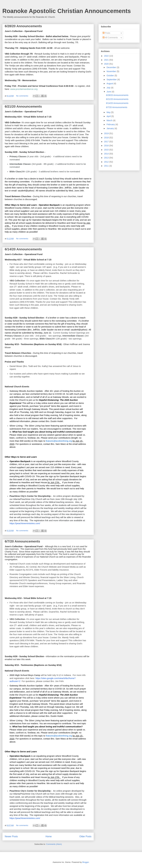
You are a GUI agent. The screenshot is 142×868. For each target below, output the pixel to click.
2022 (107, 56)
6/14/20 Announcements (23, 249)
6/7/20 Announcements (22, 541)
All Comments (110, 38)
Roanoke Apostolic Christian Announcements (67, 11)
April (109, 116)
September (112, 80)
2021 (107, 60)
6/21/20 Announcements (23, 106)
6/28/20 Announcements (23, 26)
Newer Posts (11, 836)
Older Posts (85, 836)
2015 (107, 150)
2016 (107, 146)
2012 (107, 162)
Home (49, 836)
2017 (107, 142)
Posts (106, 33)
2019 (107, 133)
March (110, 120)
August (110, 83)
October (110, 76)
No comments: (23, 96)
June (109, 92)
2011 (107, 166)
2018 (107, 138)
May (109, 112)
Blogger (85, 862)
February (111, 124)
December (112, 67)
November (112, 71)
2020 (107, 64)
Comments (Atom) (54, 844)
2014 (107, 154)
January (110, 128)
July (109, 88)
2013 (107, 158)
